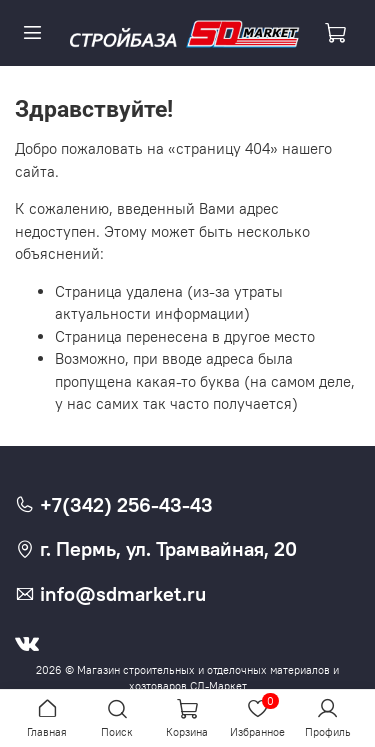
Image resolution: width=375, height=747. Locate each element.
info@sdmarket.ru (110, 594)
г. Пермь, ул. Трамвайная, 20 (156, 549)
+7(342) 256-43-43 (114, 505)
